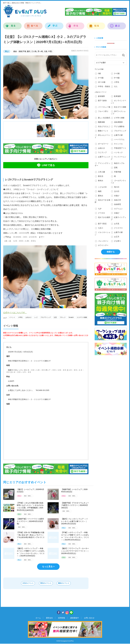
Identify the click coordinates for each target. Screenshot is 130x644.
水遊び (115, 196)
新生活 (99, 176)
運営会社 (52, 618)
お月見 (115, 224)
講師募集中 (72, 618)
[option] (46, 87)
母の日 (115, 187)
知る (96, 25)
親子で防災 (101, 224)
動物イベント (102, 131)
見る (12, 25)
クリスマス (117, 228)
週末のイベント (70, 583)
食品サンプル (118, 163)
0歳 (98, 73)
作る (75, 25)
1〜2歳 (115, 73)
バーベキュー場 (103, 107)
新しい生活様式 (103, 118)
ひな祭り (116, 241)
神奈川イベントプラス (25, 11)
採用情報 (62, 618)
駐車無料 (116, 96)
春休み (99, 181)
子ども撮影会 (118, 126)
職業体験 (100, 122)
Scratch (71, 317)
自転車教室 (117, 122)
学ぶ (54, 25)
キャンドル (117, 144)
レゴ (36, 317)
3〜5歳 (99, 78)
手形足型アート (119, 148)
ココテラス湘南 (82, 317)
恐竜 (114, 168)
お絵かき (100, 148)
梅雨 (98, 191)
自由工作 (116, 200)
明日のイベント (46, 583)
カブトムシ (117, 209)
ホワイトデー (102, 245)
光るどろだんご (103, 126)
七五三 (99, 228)
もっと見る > (48, 567)
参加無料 (100, 96)
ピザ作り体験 (118, 118)
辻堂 (55, 317)
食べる (33, 25)
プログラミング (46, 317)
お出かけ (29, 317)
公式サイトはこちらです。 (15, 313)
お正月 (115, 237)
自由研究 (116, 204)
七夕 (98, 209)
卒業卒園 (116, 172)
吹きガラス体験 (119, 107)
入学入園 (100, 172)
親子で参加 (101, 101)
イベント (12, 317)
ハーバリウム (118, 139)
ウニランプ (101, 152)
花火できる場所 (103, 217)
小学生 (20, 317)
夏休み (99, 196)
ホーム (42, 618)
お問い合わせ (85, 618)
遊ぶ (117, 25)
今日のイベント (22, 583)
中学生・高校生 (103, 86)
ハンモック (117, 152)
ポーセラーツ (102, 144)
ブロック (63, 317)
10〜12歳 (100, 82)
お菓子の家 (117, 135)
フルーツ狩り (102, 111)
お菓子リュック (103, 157)
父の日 (115, 191)
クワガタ (100, 213)
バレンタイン (102, 241)
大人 (114, 86)
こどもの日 (101, 187)
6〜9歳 (115, 78)
